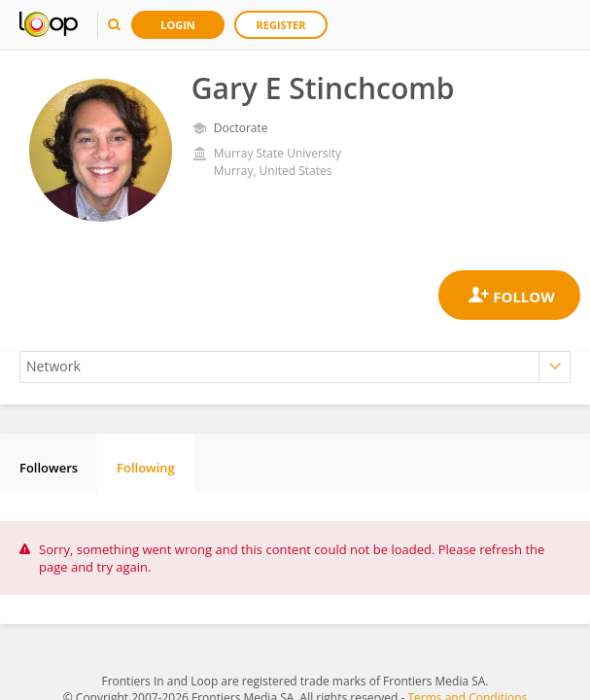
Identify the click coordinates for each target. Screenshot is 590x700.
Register (281, 25)
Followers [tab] (49, 468)
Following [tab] (146, 468)
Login (178, 25)
